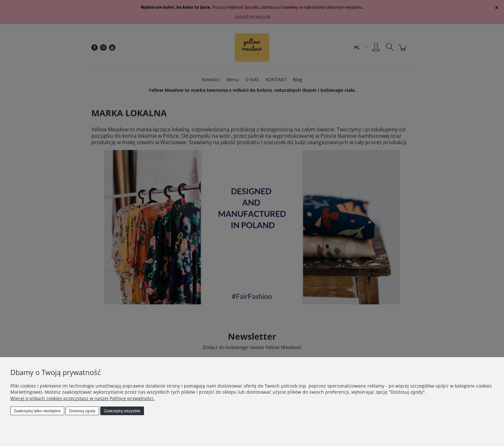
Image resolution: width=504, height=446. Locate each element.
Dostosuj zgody (82, 411)
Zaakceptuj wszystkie (122, 411)
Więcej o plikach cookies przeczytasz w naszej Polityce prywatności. (82, 398)
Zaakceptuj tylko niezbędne (37, 411)
